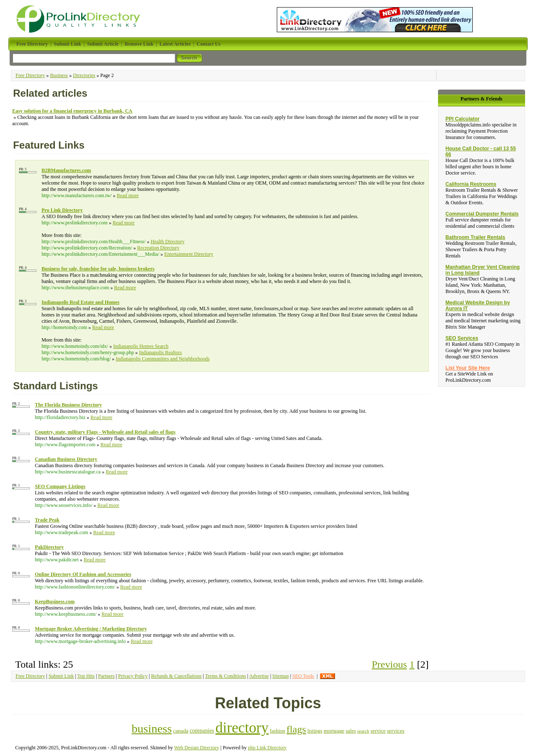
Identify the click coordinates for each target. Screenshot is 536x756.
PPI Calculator (463, 119)
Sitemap (280, 676)
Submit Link (61, 676)
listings (315, 731)
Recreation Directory (158, 248)
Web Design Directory (197, 748)
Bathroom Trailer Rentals (475, 237)
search (363, 731)
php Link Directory (267, 748)
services (396, 731)
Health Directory (168, 242)
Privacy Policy (133, 676)
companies (202, 731)
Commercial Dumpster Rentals (482, 214)
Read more (128, 195)
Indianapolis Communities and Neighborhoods (162, 359)
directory (242, 728)
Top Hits (86, 676)
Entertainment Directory (189, 254)
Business (59, 75)
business (152, 729)
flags (296, 729)
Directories (84, 75)
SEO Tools (303, 676)
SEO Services (462, 338)
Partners (106, 676)
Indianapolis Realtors (160, 352)
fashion (277, 731)
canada (181, 731)
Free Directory (30, 75)
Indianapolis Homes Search (141, 346)
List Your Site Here (468, 368)
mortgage (334, 731)
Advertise (259, 676)
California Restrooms (471, 184)
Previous (389, 664)
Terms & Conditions (226, 676)
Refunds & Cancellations (177, 676)
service (378, 731)
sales (350, 731)
